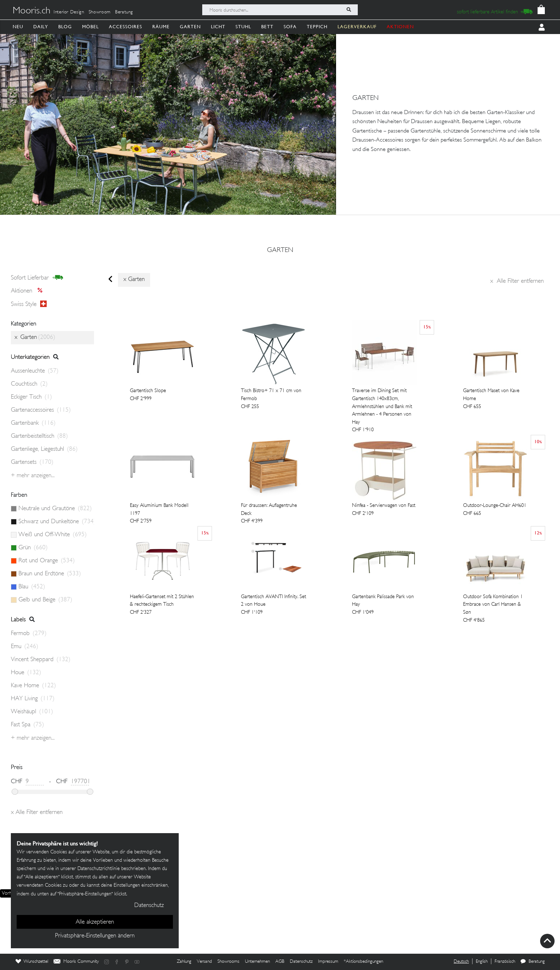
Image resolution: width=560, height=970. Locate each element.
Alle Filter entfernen (517, 281)
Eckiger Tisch (31, 397)
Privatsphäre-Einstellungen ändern (95, 936)
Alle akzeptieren (95, 922)
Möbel (90, 27)
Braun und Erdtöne (50, 574)
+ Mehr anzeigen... (33, 476)
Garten (190, 27)
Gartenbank (33, 423)
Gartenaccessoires (41, 410)
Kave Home (33, 686)
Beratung (124, 12)
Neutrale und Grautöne (55, 509)
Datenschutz (301, 962)
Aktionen (29, 291)
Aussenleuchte (35, 371)
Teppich (317, 27)
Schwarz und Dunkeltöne (56, 522)
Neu (18, 27)
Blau (32, 587)
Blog (65, 27)
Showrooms (228, 962)
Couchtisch (29, 384)
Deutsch (461, 962)
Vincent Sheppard (41, 660)
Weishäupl (32, 712)
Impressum (328, 962)
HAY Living (33, 699)
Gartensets (32, 462)
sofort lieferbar (37, 278)
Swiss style (29, 304)
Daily (41, 27)
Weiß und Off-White (53, 535)
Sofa (290, 27)
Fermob (29, 634)
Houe (26, 673)
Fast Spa (27, 725)
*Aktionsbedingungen (363, 962)
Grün (33, 548)
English (482, 962)
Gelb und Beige (45, 600)
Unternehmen (257, 962)
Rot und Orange (47, 561)
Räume (161, 27)
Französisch (505, 962)
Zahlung (184, 962)
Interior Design (69, 12)
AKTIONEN (400, 27)
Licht (218, 27)
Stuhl (243, 27)
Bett (267, 27)
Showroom (100, 12)
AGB (280, 962)
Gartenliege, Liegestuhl (44, 449)
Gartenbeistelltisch (39, 436)
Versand (204, 962)
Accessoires (126, 27)
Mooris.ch (31, 11)
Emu (25, 647)
